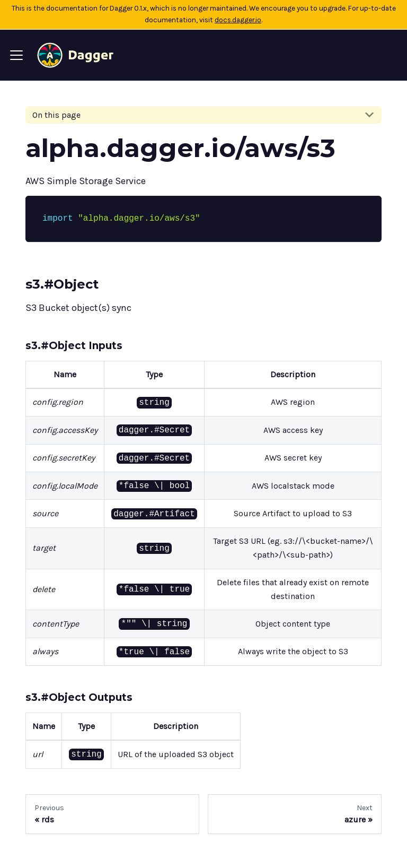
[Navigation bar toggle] (16, 55)
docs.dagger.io (238, 20)
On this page (56, 115)
